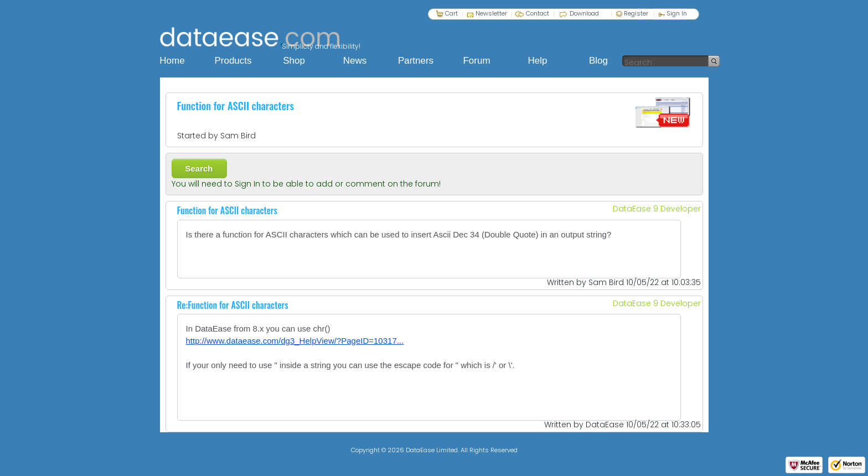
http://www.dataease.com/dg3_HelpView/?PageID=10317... (295, 341)
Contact (538, 13)
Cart (451, 13)
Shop (294, 61)
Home (172, 61)
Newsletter (491, 13)
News (355, 61)
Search (199, 169)
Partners (416, 61)
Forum (476, 61)
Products (233, 61)
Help (538, 61)
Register (632, 13)
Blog (598, 61)
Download (584, 13)
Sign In (673, 13)
